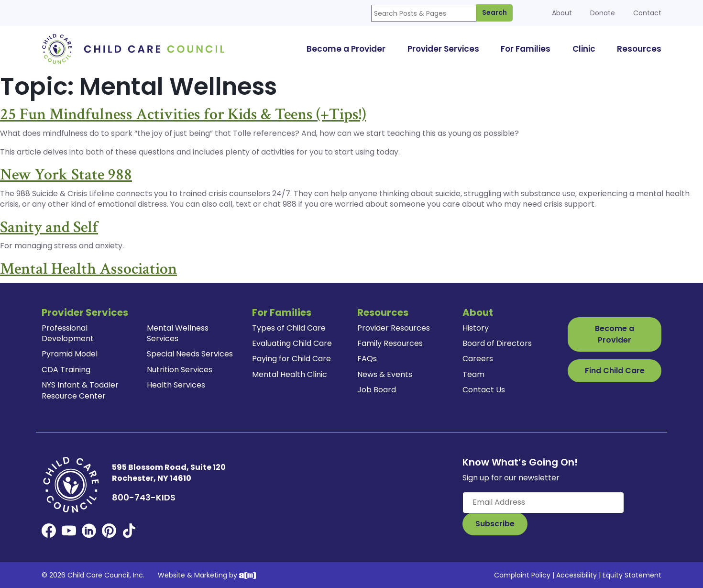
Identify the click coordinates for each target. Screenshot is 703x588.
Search (494, 12)
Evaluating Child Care (292, 343)
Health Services (176, 385)
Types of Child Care (289, 328)
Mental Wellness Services (178, 333)
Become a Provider (615, 334)
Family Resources (390, 343)
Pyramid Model (70, 354)
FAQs (367, 359)
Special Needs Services (190, 354)
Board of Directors (497, 343)
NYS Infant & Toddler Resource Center (80, 390)
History (476, 328)
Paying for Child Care (291, 359)
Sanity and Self (49, 227)
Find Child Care (615, 371)
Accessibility (577, 575)
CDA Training (66, 370)
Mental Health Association (88, 269)
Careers (478, 359)
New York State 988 (66, 175)
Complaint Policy (522, 575)
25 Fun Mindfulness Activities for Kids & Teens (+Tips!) (183, 114)
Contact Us (484, 390)
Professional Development (68, 333)
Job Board (377, 390)
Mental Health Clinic (290, 374)
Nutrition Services (180, 370)
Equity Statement (632, 575)
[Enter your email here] (543, 502)
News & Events (385, 374)
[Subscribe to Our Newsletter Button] (495, 524)
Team (473, 374)
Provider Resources (394, 328)
